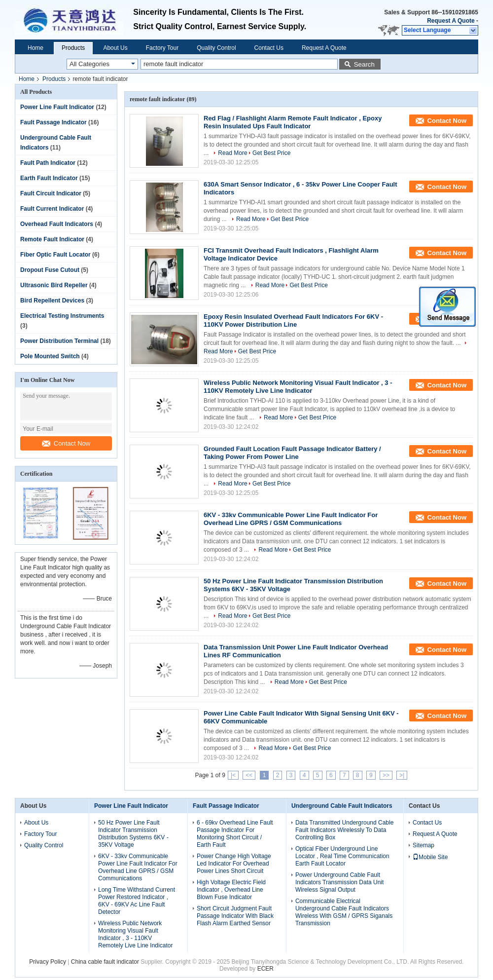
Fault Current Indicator (52, 209)
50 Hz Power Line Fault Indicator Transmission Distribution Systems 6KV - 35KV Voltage (133, 834)
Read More (232, 153)
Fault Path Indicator (48, 163)
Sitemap (423, 845)
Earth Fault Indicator (49, 178)
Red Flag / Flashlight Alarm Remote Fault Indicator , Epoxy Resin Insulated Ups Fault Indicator (293, 122)
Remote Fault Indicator (52, 239)
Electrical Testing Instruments (62, 316)
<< (249, 775)
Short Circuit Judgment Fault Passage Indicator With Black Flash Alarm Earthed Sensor (235, 916)
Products (73, 48)
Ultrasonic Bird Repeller (54, 285)
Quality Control (216, 48)
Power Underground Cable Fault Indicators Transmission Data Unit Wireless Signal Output (339, 882)
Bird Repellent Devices (52, 301)
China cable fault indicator (105, 962)
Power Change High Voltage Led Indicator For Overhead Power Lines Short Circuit (234, 864)
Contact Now (66, 443)
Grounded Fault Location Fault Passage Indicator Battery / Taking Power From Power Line (292, 453)
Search (364, 64)
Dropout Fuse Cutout (50, 270)
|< (233, 775)
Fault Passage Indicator (53, 122)
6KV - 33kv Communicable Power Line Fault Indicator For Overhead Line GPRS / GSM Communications (291, 519)
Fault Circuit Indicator (51, 193)
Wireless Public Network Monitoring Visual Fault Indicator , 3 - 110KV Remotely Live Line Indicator (298, 387)
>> (386, 775)
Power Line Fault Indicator (57, 107)
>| (402, 775)
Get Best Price (271, 153)
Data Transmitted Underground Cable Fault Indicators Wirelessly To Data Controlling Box (344, 830)
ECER (265, 969)
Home (35, 48)
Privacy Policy (48, 962)
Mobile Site (430, 857)
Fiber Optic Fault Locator (55, 255)
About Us (115, 48)
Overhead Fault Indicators (57, 224)
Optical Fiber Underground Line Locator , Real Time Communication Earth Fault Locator (342, 856)
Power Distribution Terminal (59, 341)
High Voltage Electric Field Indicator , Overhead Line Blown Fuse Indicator (231, 890)
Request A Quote (451, 21)
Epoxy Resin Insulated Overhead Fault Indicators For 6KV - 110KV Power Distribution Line (293, 320)
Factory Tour (162, 48)
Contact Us (269, 48)
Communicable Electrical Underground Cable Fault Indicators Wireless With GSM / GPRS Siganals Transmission (344, 912)
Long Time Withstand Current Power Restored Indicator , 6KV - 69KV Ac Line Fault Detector (137, 901)
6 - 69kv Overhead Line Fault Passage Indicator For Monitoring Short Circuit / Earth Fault (235, 834)
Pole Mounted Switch (50, 356)
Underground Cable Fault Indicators (342, 806)
